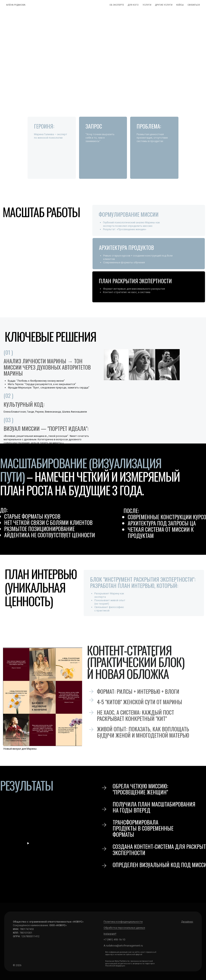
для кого (133, 5)
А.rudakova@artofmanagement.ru (123, 946)
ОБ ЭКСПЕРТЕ (117, 5)
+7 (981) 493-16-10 (114, 940)
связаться (194, 5)
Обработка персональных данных (124, 928)
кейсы (180, 5)
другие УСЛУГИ (164, 5)
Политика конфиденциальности (123, 922)
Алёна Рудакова (16, 5)
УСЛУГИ (147, 5)
